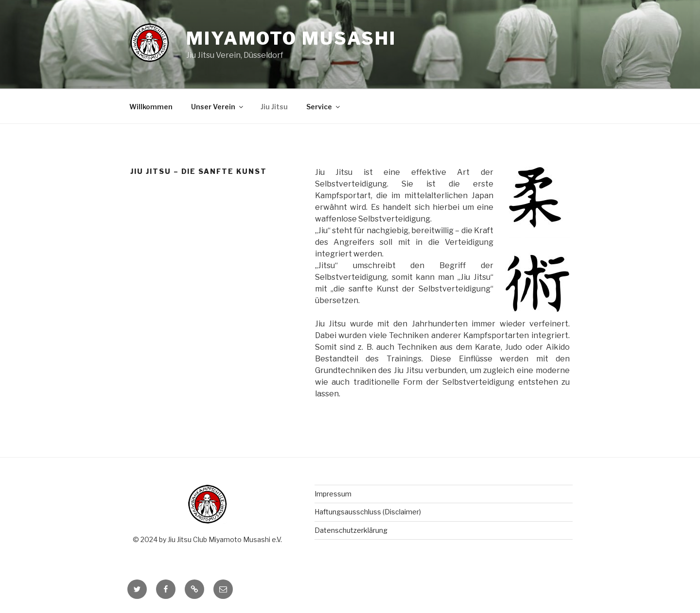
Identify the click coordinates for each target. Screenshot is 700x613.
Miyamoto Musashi (291, 38)
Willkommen (151, 107)
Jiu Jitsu (274, 107)
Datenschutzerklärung (351, 530)
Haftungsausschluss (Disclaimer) (368, 512)
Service (324, 107)
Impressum (333, 494)
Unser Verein (218, 107)
